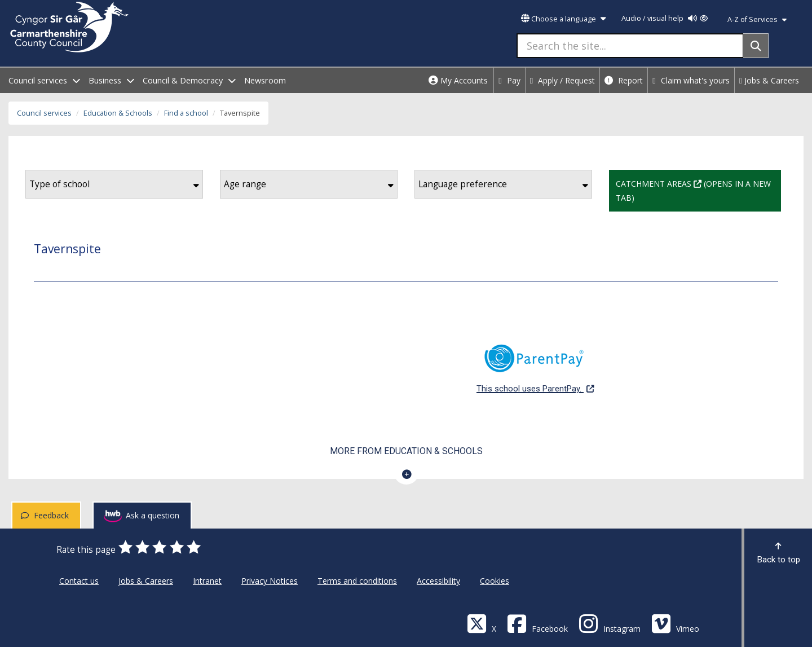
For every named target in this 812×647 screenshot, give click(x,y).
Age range (309, 184)
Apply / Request (563, 80)
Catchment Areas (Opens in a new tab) (698, 190)
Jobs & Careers (769, 80)
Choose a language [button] (563, 19)
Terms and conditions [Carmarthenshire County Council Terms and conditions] (357, 581)
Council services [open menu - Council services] (44, 80)
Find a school (186, 113)
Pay (509, 80)
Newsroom (265, 80)
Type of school (114, 184)
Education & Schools (118, 113)
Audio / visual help (665, 18)
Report (624, 80)
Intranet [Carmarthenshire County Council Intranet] (207, 581)
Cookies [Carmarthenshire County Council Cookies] (495, 581)
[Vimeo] (675, 623)
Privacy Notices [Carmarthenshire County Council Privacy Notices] (270, 581)
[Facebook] (537, 623)
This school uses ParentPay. (535, 362)
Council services (44, 113)
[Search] (756, 46)
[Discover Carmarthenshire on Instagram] (610, 623)
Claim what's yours (691, 80)
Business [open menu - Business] (111, 80)
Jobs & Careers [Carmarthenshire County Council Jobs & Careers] (146, 581)
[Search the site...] (630, 46)
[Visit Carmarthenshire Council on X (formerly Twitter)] (482, 623)
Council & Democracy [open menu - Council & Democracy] (189, 80)
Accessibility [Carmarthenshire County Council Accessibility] (438, 581)
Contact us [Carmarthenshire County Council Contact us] (79, 581)
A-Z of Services (757, 19)
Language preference (503, 184)
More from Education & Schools (406, 451)
